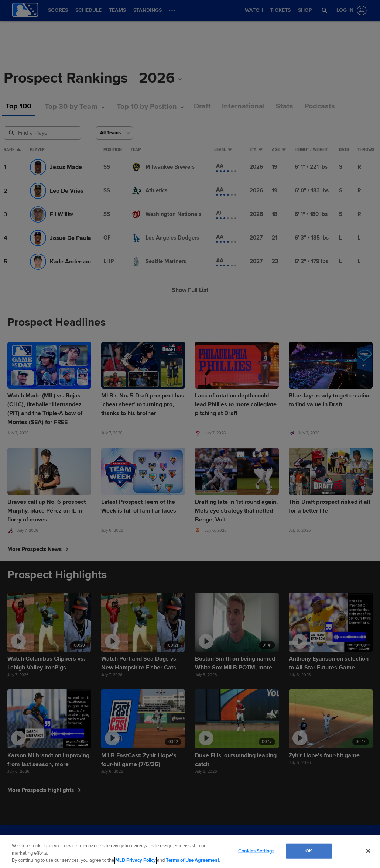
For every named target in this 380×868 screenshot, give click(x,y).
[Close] (368, 851)
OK (309, 851)
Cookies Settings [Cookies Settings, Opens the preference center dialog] (256, 851)
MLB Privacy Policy (136, 860)
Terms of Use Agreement (192, 860)
